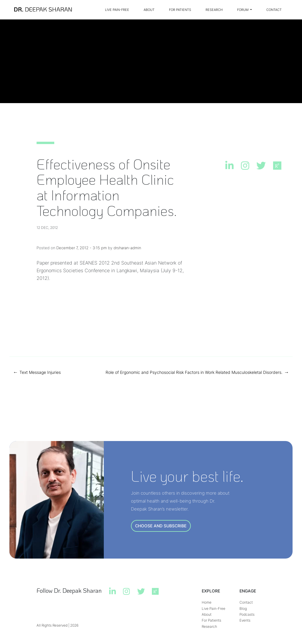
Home (207, 602)
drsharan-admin (127, 248)
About (149, 10)
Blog (243, 609)
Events (245, 620)
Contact (274, 10)
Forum (243, 10)
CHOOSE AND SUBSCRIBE (161, 526)
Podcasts (247, 614)
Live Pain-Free (117, 10)
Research (214, 10)
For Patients (180, 10)
